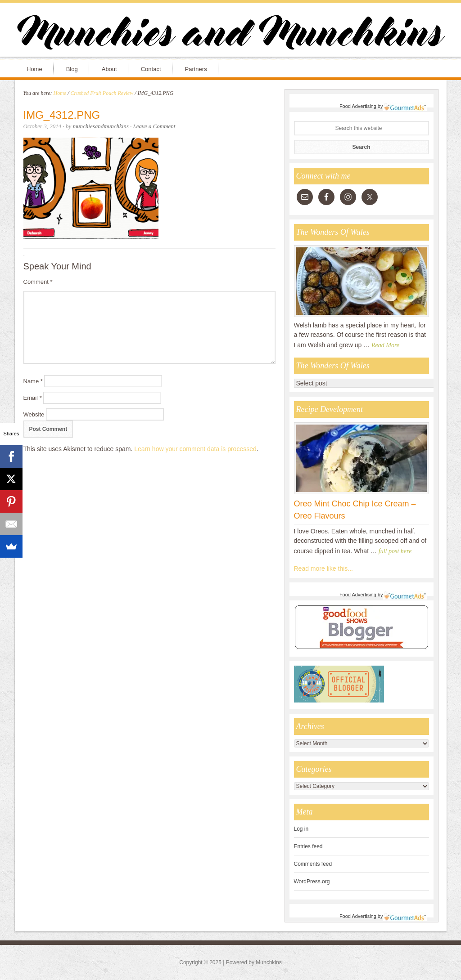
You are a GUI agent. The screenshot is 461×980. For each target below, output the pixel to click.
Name (33, 381)
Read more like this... (324, 568)
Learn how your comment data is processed (195, 449)
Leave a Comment (154, 126)
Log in (301, 829)
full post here (395, 551)
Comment (38, 282)
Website (34, 414)
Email (33, 398)
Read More (385, 345)
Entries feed (308, 846)
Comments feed (313, 864)
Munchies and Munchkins (230, 34)
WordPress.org (312, 882)
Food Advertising (358, 106)
